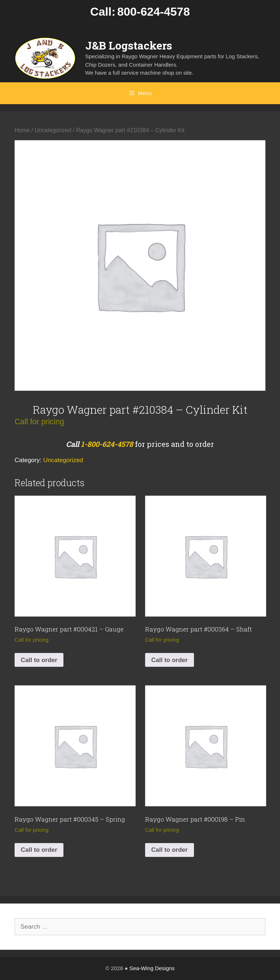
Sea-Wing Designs (152, 968)
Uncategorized (53, 130)
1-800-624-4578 (107, 444)
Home (22, 130)
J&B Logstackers (129, 45)
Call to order (39, 660)
